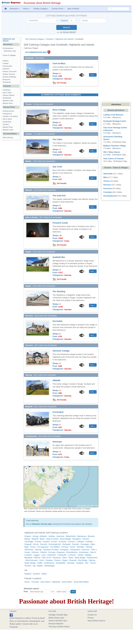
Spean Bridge (30, 563)
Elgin (93, 544)
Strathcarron (49, 563)
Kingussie (61, 552)
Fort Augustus (43, 547)
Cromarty (62, 542)
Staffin (40, 563)
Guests (65, 21)
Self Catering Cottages (35, 39)
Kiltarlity (44, 552)
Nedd (71, 558)
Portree (57, 560)
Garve (73, 547)
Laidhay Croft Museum (113, 115)
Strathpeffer (61, 563)
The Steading (59, 291)
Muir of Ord (47, 558)
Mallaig (88, 555)
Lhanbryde (62, 555)
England (28, 574)
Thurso (93, 563)
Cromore (71, 542)
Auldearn (43, 536)
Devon (27, 582)
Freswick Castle (60, 223)
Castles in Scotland (10, 116)
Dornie (36, 544)
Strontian (71, 563)
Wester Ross (8, 103)
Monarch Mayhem (56, 624)
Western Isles (8, 101)
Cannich (86, 539)
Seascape (57, 442)
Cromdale (108, 192)
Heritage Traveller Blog (58, 615)
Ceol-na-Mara (59, 63)
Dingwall (28, 544)
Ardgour (28, 536)
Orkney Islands (9, 95)
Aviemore (60, 536)
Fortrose (65, 547)
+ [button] (27, 469)
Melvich (37, 558)
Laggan (37, 555)
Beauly (27, 539)
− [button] (27, 472)
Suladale (80, 563)
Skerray (92, 560)
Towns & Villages (9, 55)
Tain (87, 563)
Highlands (56, 582)
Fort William (55, 547)
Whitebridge (50, 566)
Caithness (7, 90)
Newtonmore (92, 558)
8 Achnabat (58, 412)
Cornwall (35, 582)
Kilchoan (35, 552)
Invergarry (64, 550)
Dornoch (44, 544)
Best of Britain (73, 9)
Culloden (89, 542)
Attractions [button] (15, 9)
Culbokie (80, 542)
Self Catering (8, 138)
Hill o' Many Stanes (112, 152)
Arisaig (35, 536)
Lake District (45, 582)
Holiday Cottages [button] (41, 9)
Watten (40, 566)
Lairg (43, 555)
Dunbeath (66, 524)
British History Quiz (56, 618)
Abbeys (6, 61)
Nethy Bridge (80, 558)
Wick (106, 177)
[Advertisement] (11, 173)
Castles (6, 63)
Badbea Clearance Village (115, 146)
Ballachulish (71, 536)
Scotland (50, 39)
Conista (38, 542)
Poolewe (49, 560)
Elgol (26, 547)
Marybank (28, 558)
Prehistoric (7, 82)
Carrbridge (29, 542)
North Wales (67, 582)
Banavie (91, 536)
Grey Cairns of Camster (114, 159)
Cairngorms (7, 114)
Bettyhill (35, 539)
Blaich (42, 539)
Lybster (81, 555)
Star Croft (57, 167)
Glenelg (89, 547)
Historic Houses (9, 74)
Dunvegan (85, 544)
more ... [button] (93, 75)
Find (26, 592)
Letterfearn (51, 555)
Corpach (46, 542)
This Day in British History (59, 627)
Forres (33, 547)
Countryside (7, 66)
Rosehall (73, 560)
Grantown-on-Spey (51, 550)
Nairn (65, 558)
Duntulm (76, 544)
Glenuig (38, 550)
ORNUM (56, 380)
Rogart (65, 560)
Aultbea (52, 536)
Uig (34, 566)
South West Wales (81, 582)
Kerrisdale (57, 321)
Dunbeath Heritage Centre (115, 121)
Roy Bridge (83, 560)
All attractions (8, 48)
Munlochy (57, 558)
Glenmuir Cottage (61, 351)
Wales (44, 574)
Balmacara (82, 536)
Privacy (91, 618)
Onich (42, 560)
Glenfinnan (29, 550)
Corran (54, 542)
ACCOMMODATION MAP (36, 52)
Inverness (86, 550)
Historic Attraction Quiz (58, 621)
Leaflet (80, 506)
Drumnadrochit (55, 544)
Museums (6, 80)
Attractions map (10, 51)
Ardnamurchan (8, 111)
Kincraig (52, 552)
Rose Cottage (59, 110)
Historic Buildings (9, 77)
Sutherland (7, 98)
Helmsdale (108, 174)
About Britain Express (96, 621)
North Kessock (32, 560)
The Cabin (57, 139)
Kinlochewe (84, 552)
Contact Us (92, 615)
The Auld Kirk (59, 196)
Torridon (28, 566)
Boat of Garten (52, 539)
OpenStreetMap (87, 506)
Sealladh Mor (59, 257)
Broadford (77, 539)
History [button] (27, 9)
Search (66, 27)
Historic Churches (10, 72)
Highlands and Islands (64, 39)
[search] (119, 9)
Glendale (80, 547)
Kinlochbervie (72, 552)
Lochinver (72, 555)
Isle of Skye (7, 93)
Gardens (6, 69)
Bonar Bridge (65, 539)
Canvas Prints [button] (58, 9)
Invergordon (75, 550)
